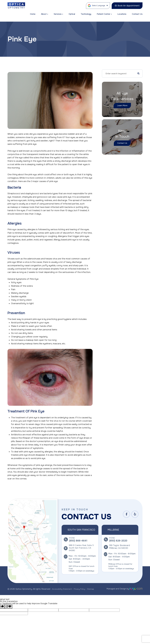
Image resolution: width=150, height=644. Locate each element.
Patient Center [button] (104, 14)
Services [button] (58, 14)
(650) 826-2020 (118, 541)
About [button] (45, 14)
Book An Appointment (127, 6)
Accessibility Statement (63, 589)
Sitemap (94, 589)
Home (33, 14)
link (9, 500)
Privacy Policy (82, 589)
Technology (86, 14)
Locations (122, 14)
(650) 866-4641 (78, 541)
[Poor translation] (9, 606)
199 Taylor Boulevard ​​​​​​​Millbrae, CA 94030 (119, 547)
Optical (72, 14)
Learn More (122, 106)
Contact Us (137, 14)
